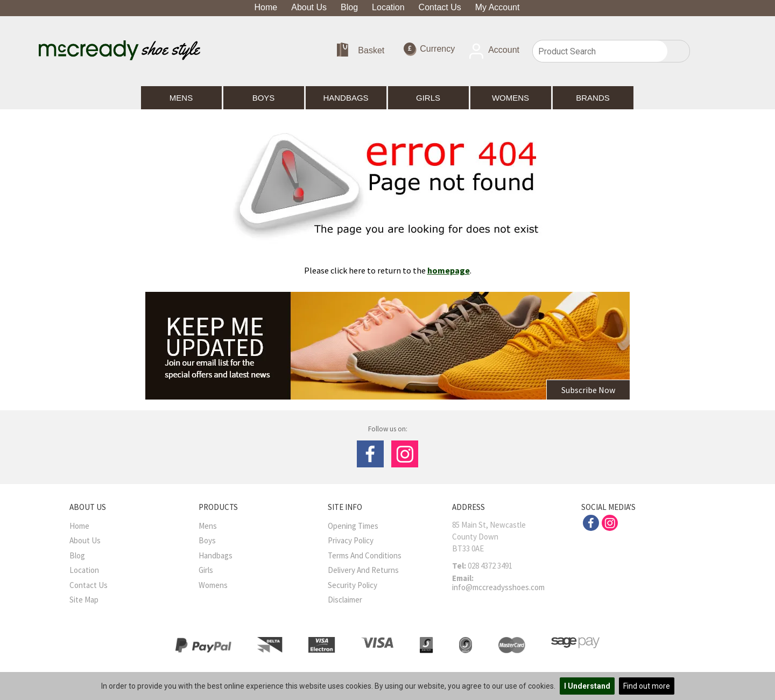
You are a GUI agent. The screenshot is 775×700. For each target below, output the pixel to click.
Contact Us (440, 7)
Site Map (84, 600)
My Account (498, 7)
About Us (309, 7)
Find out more (647, 686)
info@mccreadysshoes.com (498, 587)
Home (266, 7)
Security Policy (353, 585)
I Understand (587, 686)
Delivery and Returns (363, 570)
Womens (510, 98)
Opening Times (353, 526)
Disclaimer (345, 600)
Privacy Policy (351, 540)
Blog (349, 7)
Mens (181, 98)
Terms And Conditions (365, 555)
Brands (593, 98)
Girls (428, 98)
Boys (264, 98)
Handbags (346, 98)
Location (388, 7)
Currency (429, 49)
